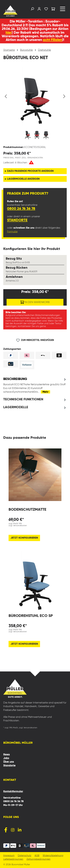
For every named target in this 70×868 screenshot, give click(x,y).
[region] (35, 105)
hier (9, 33)
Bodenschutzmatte (27, 510)
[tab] (35, 385)
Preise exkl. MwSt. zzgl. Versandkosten (23, 158)
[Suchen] (32, 10)
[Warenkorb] (53, 9)
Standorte (17, 220)
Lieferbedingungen (13, 859)
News (7, 755)
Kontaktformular (13, 791)
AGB (37, 856)
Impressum (9, 856)
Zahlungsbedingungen (38, 859)
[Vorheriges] (6, 96)
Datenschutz (25, 856)
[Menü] (63, 10)
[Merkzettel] (46, 10)
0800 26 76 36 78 (21, 209)
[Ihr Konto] (39, 10)
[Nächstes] (64, 96)
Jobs (6, 758)
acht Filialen (52, 40)
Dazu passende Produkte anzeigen (30, 171)
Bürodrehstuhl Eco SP (31, 616)
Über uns (9, 762)
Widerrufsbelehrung (53, 856)
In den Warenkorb (35, 301)
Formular (12, 232)
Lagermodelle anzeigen (23, 179)
